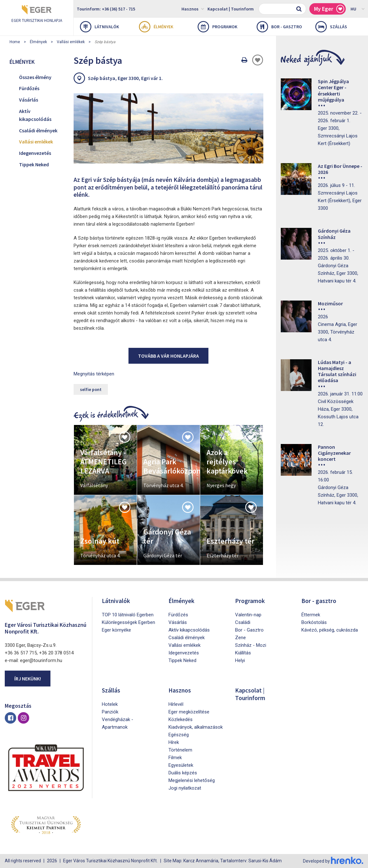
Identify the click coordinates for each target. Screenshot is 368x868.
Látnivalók (99, 27)
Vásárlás (29, 100)
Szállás (331, 27)
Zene (240, 638)
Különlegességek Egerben (128, 622)
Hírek (174, 742)
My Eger (329, 9)
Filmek (175, 758)
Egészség (179, 735)
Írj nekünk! (28, 679)
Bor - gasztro (279, 27)
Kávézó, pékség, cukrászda (330, 630)
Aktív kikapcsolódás (35, 115)
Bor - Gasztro (249, 630)
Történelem (180, 750)
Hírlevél (176, 704)
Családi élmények (38, 130)
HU (358, 9)
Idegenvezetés (35, 153)
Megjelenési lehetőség (192, 780)
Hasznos (193, 9)
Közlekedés (181, 719)
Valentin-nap (248, 615)
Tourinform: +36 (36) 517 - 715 (106, 9)
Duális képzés (183, 773)
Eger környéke (116, 630)
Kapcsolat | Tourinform (231, 9)
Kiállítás (243, 653)
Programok (217, 27)
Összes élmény (35, 77)
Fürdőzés (29, 88)
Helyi (240, 660)
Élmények (156, 27)
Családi (243, 622)
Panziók (110, 712)
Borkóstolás (314, 622)
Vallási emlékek (71, 42)
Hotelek (110, 704)
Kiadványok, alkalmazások (196, 727)
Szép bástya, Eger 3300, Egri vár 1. (125, 78)
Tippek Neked (34, 164)
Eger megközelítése (189, 712)
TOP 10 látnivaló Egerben (128, 615)
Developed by (333, 861)
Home (15, 42)
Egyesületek (181, 765)
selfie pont (91, 389)
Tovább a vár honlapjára (168, 356)
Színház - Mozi (251, 645)
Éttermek (311, 615)
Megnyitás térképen (94, 374)
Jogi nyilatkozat (185, 788)
